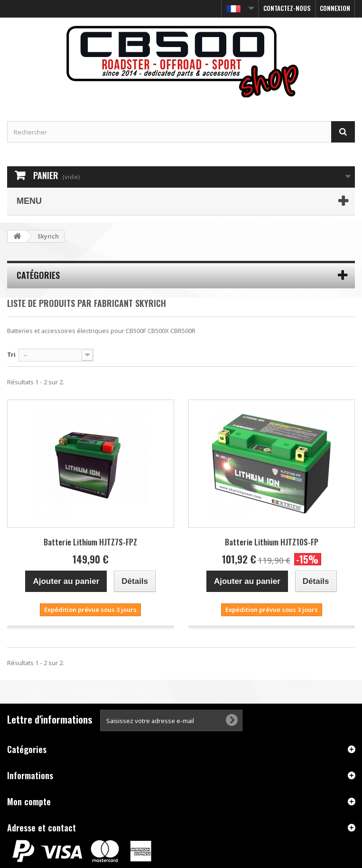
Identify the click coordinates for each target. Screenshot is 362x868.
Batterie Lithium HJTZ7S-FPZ (90, 542)
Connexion (335, 8)
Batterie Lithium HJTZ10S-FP (272, 542)
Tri (11, 354)
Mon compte (29, 801)
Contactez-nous (287, 8)
